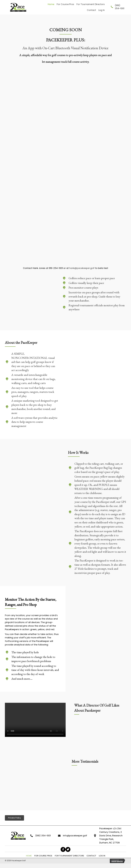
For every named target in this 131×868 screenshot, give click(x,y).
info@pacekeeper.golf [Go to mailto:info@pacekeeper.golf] (75, 836)
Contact (91, 856)
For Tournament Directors (69, 856)
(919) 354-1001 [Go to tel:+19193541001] (43, 836)
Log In (102, 856)
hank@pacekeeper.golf (82, 268)
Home (29, 856)
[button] (63, 849)
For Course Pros (43, 856)
